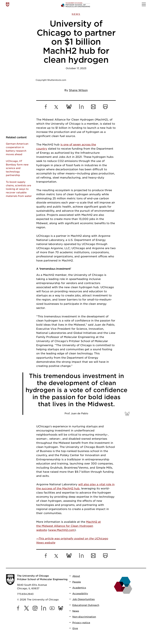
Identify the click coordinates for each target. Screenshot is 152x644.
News (76, 14)
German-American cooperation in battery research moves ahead (17, 149)
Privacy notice (81, 622)
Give (75, 628)
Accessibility (80, 593)
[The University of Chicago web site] (8, 4)
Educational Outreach (86, 605)
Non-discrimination (84, 617)
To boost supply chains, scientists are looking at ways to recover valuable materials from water (19, 189)
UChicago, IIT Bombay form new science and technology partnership (17, 168)
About (76, 576)
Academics (79, 588)
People (77, 582)
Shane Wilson (78, 90)
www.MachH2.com (62, 530)
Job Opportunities (83, 599)
